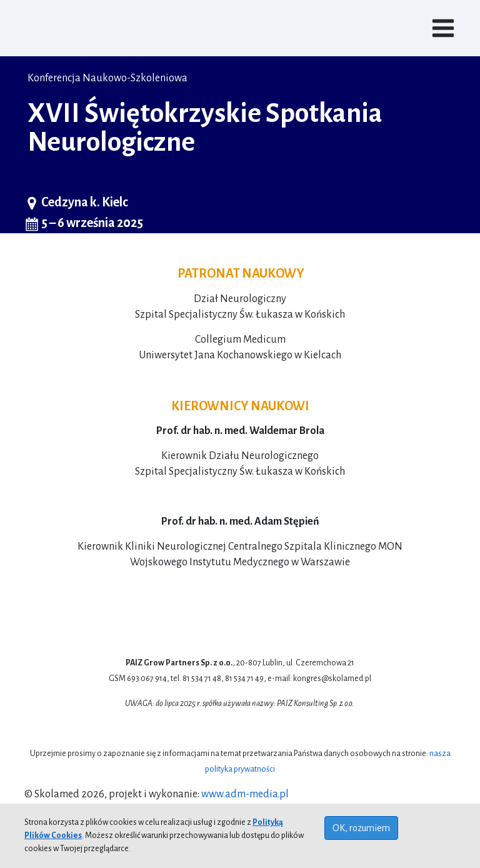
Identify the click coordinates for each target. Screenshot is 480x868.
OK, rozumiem (361, 828)
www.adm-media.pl (245, 794)
